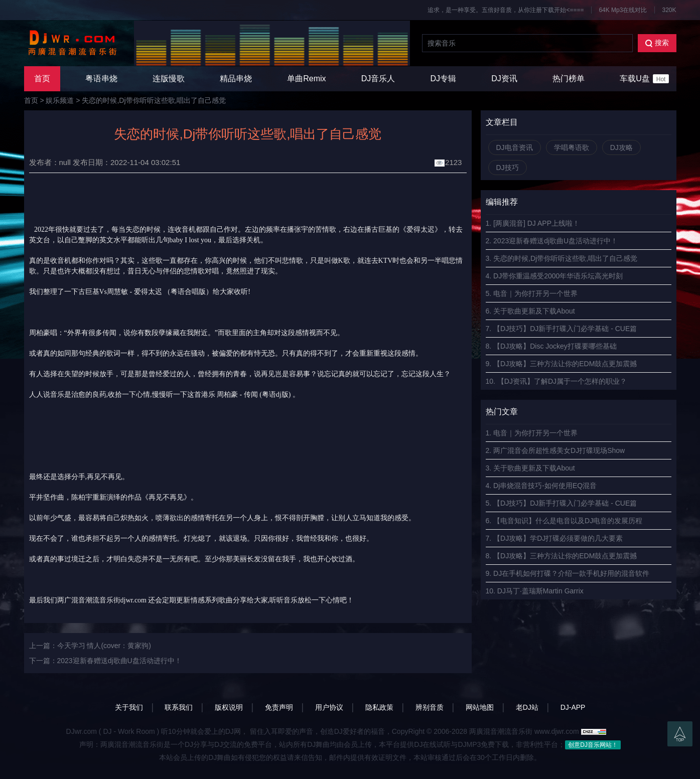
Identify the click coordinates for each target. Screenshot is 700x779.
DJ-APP (573, 707)
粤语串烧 (101, 79)
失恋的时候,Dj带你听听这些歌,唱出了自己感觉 (154, 100)
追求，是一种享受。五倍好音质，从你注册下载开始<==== (506, 10)
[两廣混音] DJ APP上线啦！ (536, 223)
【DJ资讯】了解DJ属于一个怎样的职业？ (562, 381)
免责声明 (279, 707)
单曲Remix (306, 79)
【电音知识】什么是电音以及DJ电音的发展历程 (568, 521)
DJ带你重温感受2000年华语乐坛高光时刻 (558, 276)
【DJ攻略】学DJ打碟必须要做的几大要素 (558, 538)
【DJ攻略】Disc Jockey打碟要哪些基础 (555, 346)
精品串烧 (236, 79)
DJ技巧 (508, 168)
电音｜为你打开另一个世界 (535, 293)
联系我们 (179, 707)
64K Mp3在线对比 (623, 10)
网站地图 (480, 707)
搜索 (657, 43)
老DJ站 (527, 707)
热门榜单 (569, 79)
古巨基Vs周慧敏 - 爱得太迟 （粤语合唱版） (146, 292)
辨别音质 (430, 707)
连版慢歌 (169, 79)
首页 (42, 79)
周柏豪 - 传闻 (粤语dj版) (254, 395)
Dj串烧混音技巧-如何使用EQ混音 (545, 486)
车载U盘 (644, 79)
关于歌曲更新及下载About (534, 311)
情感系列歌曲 (212, 600)
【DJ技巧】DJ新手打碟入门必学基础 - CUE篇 (565, 329)
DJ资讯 (504, 79)
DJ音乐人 (378, 79)
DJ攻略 (621, 147)
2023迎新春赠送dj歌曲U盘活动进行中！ (119, 661)
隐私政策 (379, 707)
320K (669, 10)
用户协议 (329, 707)
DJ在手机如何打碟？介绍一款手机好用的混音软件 (571, 573)
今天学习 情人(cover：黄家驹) (104, 646)
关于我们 (129, 707)
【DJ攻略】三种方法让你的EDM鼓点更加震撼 (565, 364)
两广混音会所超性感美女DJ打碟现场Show (559, 450)
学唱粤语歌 (572, 147)
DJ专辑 (444, 79)
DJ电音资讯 (515, 147)
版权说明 (229, 707)
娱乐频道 (60, 100)
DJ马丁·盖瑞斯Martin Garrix (540, 591)
